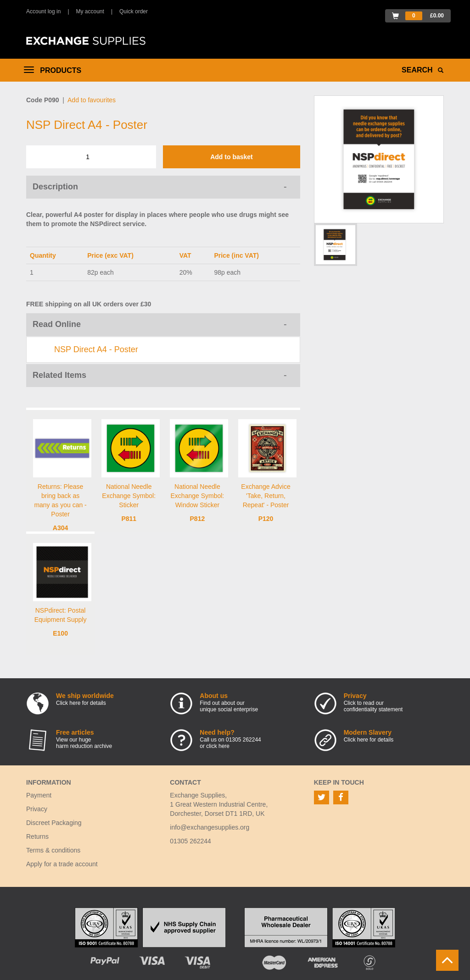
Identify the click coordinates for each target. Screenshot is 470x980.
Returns (37, 836)
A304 (60, 528)
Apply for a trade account (62, 864)
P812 (198, 519)
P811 (129, 519)
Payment (39, 795)
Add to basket (232, 157)
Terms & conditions (53, 850)
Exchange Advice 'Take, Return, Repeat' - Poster (266, 496)
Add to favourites (92, 100)
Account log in (43, 11)
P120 (266, 519)
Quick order (134, 11)
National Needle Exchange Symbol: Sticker (129, 496)
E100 (60, 633)
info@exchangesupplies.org (210, 827)
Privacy (37, 809)
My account (90, 11)
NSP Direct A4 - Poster (96, 349)
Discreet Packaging (54, 823)
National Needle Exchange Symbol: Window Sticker (198, 496)
